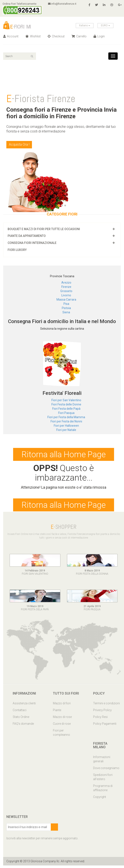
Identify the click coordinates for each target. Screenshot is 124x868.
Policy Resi (100, 719)
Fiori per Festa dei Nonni (66, 421)
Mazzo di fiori (62, 706)
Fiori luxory (17, 250)
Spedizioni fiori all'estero (103, 779)
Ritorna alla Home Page (64, 455)
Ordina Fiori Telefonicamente (23, 8)
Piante (57, 712)
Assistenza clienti (24, 706)
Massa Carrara (66, 300)
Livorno (66, 295)
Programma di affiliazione (103, 791)
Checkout (56, 36)
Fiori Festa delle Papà (66, 409)
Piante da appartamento (27, 236)
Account (11, 36)
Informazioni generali (102, 762)
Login (99, 36)
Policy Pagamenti (105, 726)
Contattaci (20, 712)
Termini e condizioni (106, 706)
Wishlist (33, 36)
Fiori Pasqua (66, 413)
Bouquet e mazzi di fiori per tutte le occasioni (44, 229)
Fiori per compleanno (61, 735)
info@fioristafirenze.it (64, 4)
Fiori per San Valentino (66, 400)
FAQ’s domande (23, 726)
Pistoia (66, 308)
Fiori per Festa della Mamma (66, 417)
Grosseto (66, 291)
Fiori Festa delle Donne (66, 404)
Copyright (100, 799)
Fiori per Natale (66, 430)
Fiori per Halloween (66, 426)
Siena (66, 312)
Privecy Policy (102, 712)
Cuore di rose (62, 726)
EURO (105, 25)
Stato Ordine (21, 719)
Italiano (85, 25)
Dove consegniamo (106, 771)
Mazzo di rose (62, 719)
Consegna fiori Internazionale (32, 243)
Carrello (79, 36)
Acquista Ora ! (19, 144)
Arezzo (66, 283)
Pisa (66, 304)
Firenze (66, 287)
